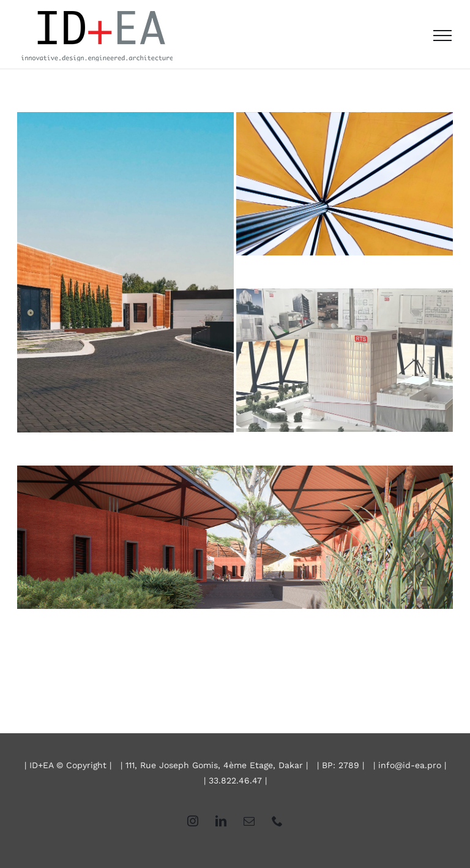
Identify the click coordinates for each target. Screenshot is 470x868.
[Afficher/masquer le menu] (442, 36)
